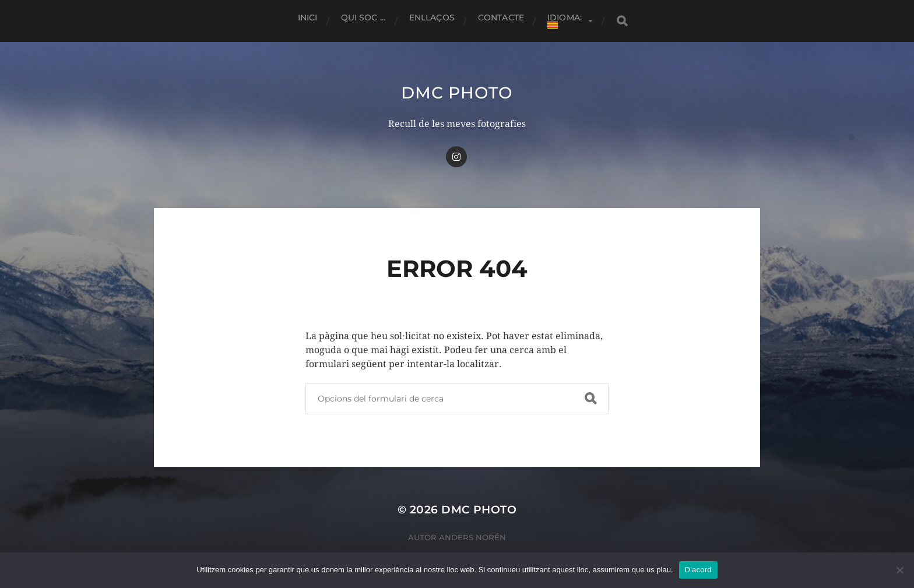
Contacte (501, 17)
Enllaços (432, 17)
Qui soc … (363, 17)
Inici (308, 17)
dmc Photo (457, 93)
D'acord (698, 570)
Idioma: (566, 20)
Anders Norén (472, 537)
